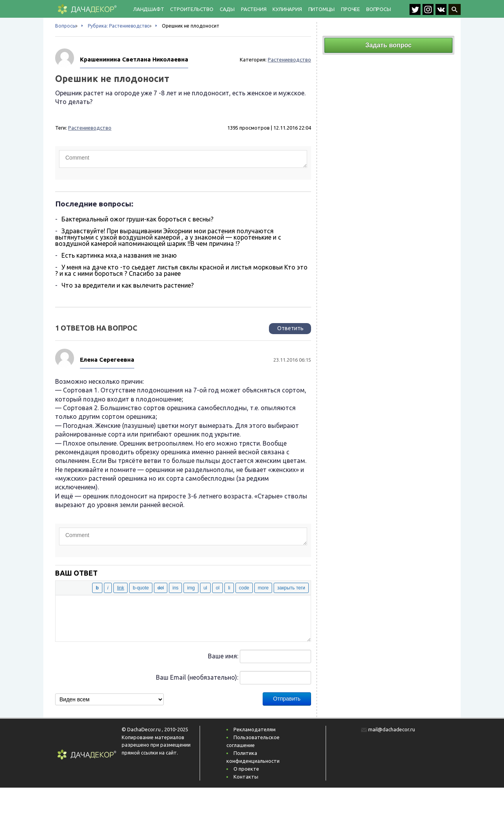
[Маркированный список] (205, 588)
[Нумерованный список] (218, 588)
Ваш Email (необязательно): (197, 677)
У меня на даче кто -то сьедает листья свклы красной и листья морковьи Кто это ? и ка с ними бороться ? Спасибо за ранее (181, 270)
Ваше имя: (223, 656)
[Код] (244, 588)
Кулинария (287, 9)
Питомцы (322, 9)
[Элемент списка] (229, 588)
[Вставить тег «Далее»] (263, 588)
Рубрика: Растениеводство (119, 26)
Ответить (290, 328)
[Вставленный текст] (175, 588)
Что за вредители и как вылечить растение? (128, 285)
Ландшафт (148, 9)
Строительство (192, 9)
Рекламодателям (255, 729)
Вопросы (379, 9)
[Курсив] (108, 588)
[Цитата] (141, 588)
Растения (254, 9)
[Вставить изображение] (191, 588)
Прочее (350, 9)
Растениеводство (289, 59)
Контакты (246, 777)
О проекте (246, 769)
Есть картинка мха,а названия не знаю (119, 255)
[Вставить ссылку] (120, 588)
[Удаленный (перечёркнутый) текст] (161, 588)
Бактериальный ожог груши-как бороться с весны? (137, 219)
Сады (227, 9)
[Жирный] (97, 588)
